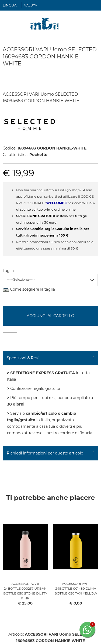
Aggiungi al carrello (50, 316)
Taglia (8, 271)
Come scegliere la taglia (33, 289)
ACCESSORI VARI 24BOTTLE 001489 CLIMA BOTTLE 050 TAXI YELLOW (76, 588)
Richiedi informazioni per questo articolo (45, 453)
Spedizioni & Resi (23, 358)
